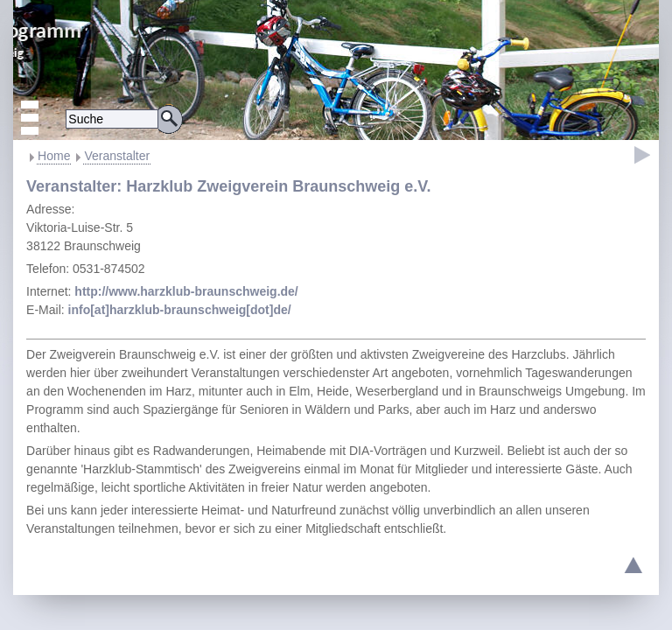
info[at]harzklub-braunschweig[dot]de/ (180, 310)
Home (54, 156)
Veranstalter (117, 156)
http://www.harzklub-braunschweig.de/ (186, 291)
